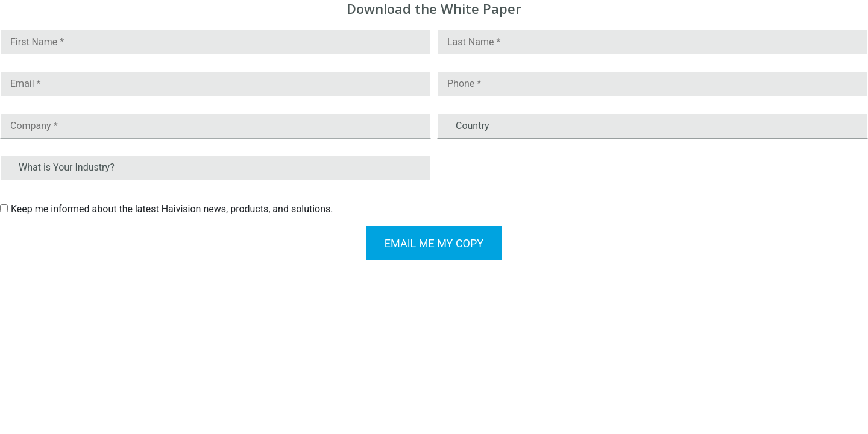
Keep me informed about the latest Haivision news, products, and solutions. (172, 209)
